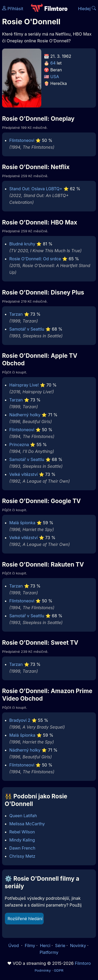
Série (60, 946)
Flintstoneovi (22, 140)
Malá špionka (22, 523)
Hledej (87, 9)
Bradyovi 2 (20, 720)
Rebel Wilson (22, 832)
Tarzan (16, 314)
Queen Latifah (23, 816)
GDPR (59, 970)
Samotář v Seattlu (27, 329)
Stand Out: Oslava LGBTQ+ (36, 189)
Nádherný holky (25, 415)
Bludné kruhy (22, 244)
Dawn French (22, 848)
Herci (45, 946)
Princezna (19, 445)
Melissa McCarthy (27, 824)
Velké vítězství (24, 474)
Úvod (14, 946)
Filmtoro (83, 963)
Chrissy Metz (22, 856)
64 (53, 63)
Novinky (78, 946)
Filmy (30, 946)
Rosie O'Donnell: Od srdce (35, 259)
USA (55, 77)
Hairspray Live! (24, 385)
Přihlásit (13, 9)
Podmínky (43, 970)
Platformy (49, 952)
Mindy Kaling (22, 840)
